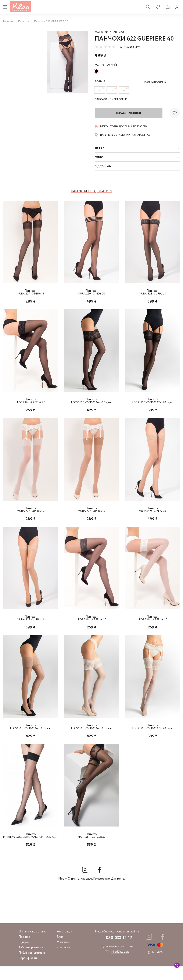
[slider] (105, 47)
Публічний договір (32, 966)
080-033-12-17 (119, 951)
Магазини (63, 956)
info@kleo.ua (120, 965)
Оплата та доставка (33, 945)
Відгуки (24, 956)
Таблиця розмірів (31, 961)
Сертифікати (28, 972)
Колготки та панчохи (109, 32)
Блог (60, 950)
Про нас (24, 950)
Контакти (63, 961)
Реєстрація (64, 945)
